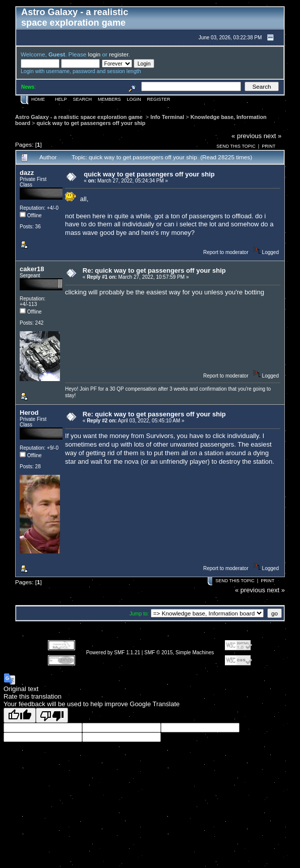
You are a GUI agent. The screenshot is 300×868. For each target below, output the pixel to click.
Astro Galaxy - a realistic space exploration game (80, 117)
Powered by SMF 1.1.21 (113, 653)
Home (38, 99)
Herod (29, 413)
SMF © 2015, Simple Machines (179, 653)
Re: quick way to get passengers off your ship (154, 270)
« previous (247, 136)
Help (61, 99)
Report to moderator (226, 252)
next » (273, 136)
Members (109, 99)
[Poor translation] (52, 715)
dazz (27, 173)
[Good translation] (20, 715)
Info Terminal (167, 117)
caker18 (32, 269)
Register (159, 99)
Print (268, 146)
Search (83, 99)
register (118, 54)
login (95, 54)
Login (134, 99)
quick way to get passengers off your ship (91, 123)
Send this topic (236, 146)
